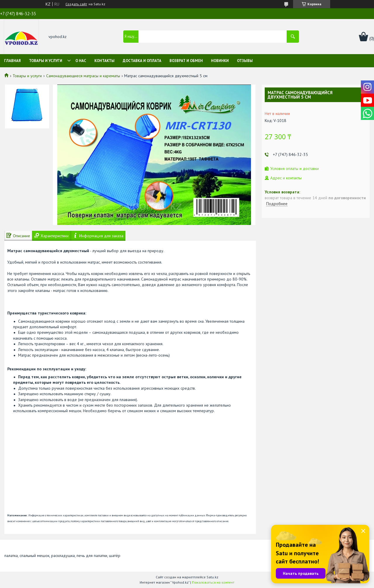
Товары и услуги (46, 61)
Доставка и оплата (142, 61)
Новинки (220, 61)
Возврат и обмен (186, 61)
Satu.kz (212, 577)
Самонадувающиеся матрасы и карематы (83, 76)
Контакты (104, 61)
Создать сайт (76, 4)
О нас (81, 61)
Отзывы (245, 61)
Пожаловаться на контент (213, 582)
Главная (12, 61)
